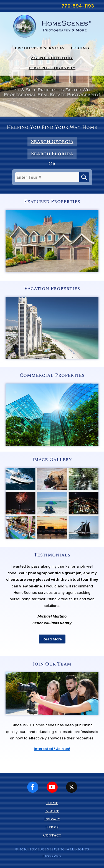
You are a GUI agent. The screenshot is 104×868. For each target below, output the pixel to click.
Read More (52, 639)
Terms (52, 827)
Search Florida (52, 154)
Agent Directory (52, 58)
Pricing (80, 48)
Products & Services (40, 48)
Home (52, 803)
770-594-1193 (78, 6)
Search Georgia (52, 142)
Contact (52, 835)
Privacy (52, 819)
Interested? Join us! (52, 749)
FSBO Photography (52, 68)
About (52, 811)
